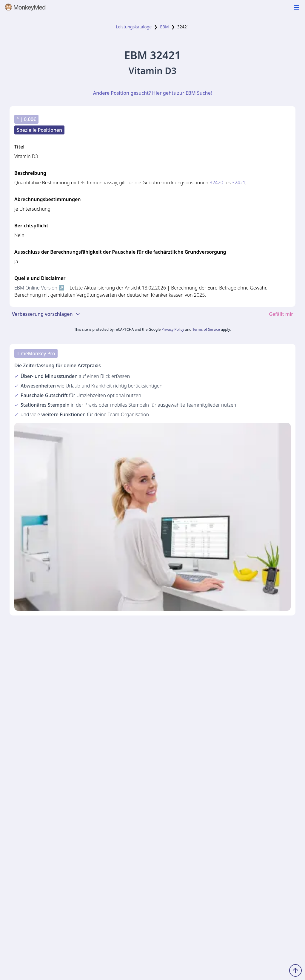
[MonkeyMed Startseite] (25, 8)
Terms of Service (206, 329)
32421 (239, 183)
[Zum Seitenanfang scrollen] (295, 970)
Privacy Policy (173, 329)
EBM (164, 27)
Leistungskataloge (134, 27)
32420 (216, 183)
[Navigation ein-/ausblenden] (297, 7)
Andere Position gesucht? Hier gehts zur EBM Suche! (152, 93)
